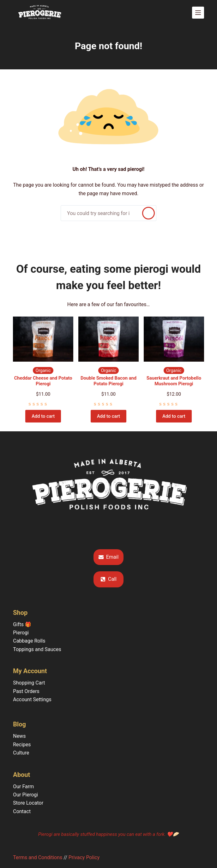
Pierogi (21, 633)
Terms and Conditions (38, 857)
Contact (22, 811)
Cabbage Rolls (29, 641)
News (19, 736)
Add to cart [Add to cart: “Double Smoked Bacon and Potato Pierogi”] (108, 416)
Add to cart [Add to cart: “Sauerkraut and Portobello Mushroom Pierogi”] (174, 416)
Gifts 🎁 (22, 624)
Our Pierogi (25, 795)
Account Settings (32, 699)
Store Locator (28, 803)
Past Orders (26, 691)
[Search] (148, 213)
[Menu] (198, 13)
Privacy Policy (84, 857)
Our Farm (23, 786)
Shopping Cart (29, 683)
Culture (21, 753)
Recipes (22, 745)
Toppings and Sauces (37, 649)
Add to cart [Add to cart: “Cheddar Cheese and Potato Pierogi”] (43, 416)
